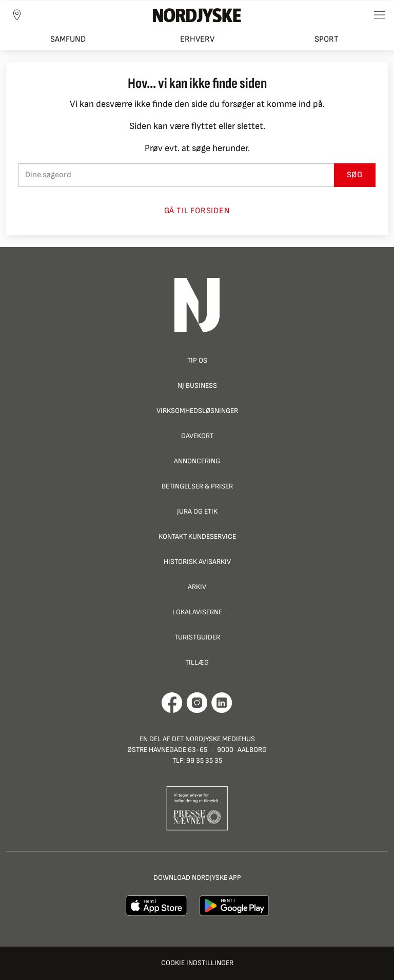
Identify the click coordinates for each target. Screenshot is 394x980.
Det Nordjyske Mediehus (213, 739)
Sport (327, 39)
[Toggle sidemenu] (380, 15)
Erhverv (197, 39)
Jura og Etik (197, 511)
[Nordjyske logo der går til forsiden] (197, 15)
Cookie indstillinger (197, 963)
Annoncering (197, 461)
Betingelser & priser (197, 486)
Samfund (68, 39)
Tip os (197, 360)
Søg (355, 175)
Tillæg (197, 662)
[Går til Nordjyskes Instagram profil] (197, 703)
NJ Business (197, 385)
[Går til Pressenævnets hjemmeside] (197, 808)
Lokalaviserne (197, 612)
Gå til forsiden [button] (197, 211)
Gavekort (197, 436)
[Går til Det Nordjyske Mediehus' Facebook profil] (172, 703)
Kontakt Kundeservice (197, 536)
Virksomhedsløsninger (197, 411)
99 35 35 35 (204, 760)
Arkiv (197, 587)
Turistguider (197, 637)
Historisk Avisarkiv (197, 562)
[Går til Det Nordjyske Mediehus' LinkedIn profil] (222, 703)
